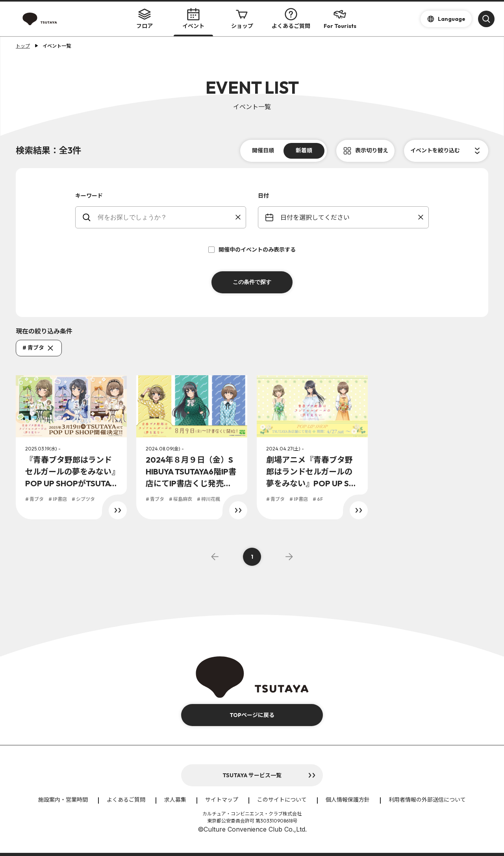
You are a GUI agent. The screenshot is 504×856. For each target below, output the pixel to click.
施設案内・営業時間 (63, 800)
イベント (193, 19)
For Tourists (340, 19)
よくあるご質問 (291, 19)
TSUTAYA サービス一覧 (252, 775)
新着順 (304, 150)
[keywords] (166, 217)
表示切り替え (372, 150)
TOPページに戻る (252, 715)
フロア (145, 19)
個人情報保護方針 (348, 800)
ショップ (242, 19)
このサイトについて (282, 800)
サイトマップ (222, 800)
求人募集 (175, 800)
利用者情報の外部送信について (427, 800)
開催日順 (263, 150)
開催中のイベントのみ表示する (252, 250)
